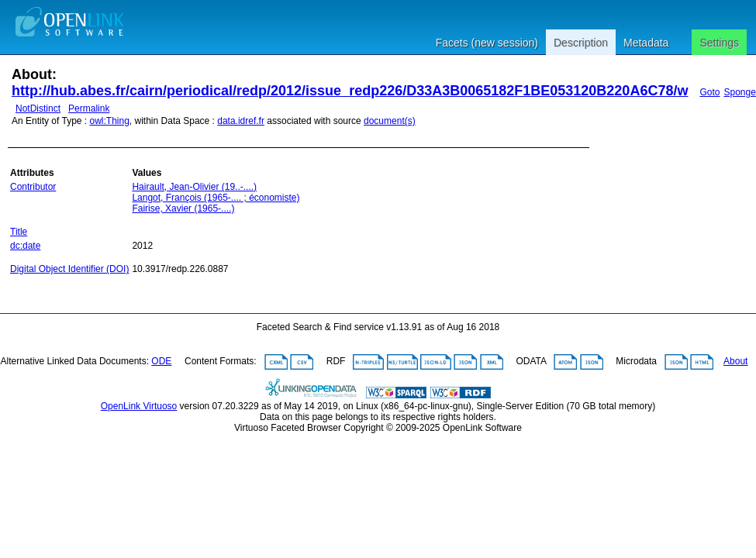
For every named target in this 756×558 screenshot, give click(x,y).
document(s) (390, 121)
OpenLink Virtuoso (139, 406)
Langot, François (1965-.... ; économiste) (216, 198)
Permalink (89, 108)
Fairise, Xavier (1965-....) (183, 208)
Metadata (646, 43)
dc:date (25, 246)
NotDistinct (38, 108)
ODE (161, 361)
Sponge (739, 92)
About (735, 361)
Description (581, 43)
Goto (709, 92)
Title (19, 232)
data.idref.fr (241, 121)
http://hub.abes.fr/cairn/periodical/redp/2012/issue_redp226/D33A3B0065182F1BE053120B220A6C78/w (350, 91)
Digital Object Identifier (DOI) (69, 269)
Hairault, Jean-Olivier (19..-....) (194, 187)
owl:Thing (110, 121)
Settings (719, 43)
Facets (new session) (487, 43)
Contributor (33, 187)
